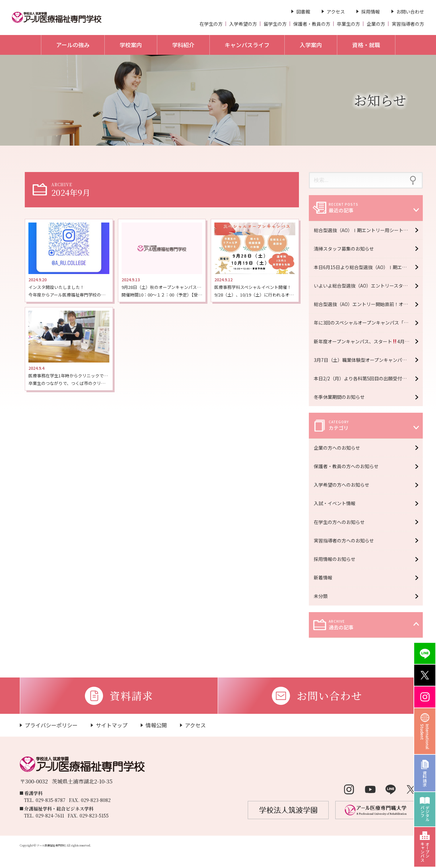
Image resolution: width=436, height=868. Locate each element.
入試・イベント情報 (336, 503)
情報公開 (156, 725)
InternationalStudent (425, 737)
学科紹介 (183, 45)
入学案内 (311, 45)
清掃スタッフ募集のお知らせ (344, 249)
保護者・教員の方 (312, 24)
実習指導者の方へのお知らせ (345, 540)
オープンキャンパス (425, 852)
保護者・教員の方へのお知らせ (348, 466)
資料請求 (425, 779)
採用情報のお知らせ (336, 559)
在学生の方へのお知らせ (341, 522)
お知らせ (380, 100)
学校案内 (131, 45)
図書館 (303, 12)
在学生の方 (211, 24)
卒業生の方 (348, 24)
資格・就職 (366, 45)
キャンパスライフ (247, 45)
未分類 (322, 596)
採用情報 (371, 12)
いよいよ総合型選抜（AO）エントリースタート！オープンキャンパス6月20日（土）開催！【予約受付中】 (368, 286)
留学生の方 (275, 24)
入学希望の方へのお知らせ (343, 485)
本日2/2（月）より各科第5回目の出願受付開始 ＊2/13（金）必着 (368, 378)
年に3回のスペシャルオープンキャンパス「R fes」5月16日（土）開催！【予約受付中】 (368, 323)
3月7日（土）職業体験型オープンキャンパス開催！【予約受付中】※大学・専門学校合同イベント (368, 360)
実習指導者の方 (408, 24)
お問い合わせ (410, 12)
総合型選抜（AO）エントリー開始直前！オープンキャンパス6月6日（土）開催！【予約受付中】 (368, 304)
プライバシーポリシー (51, 725)
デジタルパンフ (425, 814)
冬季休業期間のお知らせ (339, 397)
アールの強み (73, 45)
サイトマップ (112, 725)
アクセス (336, 12)
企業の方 (376, 24)
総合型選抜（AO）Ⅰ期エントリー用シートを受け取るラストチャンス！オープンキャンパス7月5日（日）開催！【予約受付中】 (368, 230)
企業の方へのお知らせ (339, 448)
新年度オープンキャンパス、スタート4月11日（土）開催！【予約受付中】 (368, 341)
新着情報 (325, 577)
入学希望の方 (243, 24)
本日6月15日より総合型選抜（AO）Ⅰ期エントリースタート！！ (368, 267)
